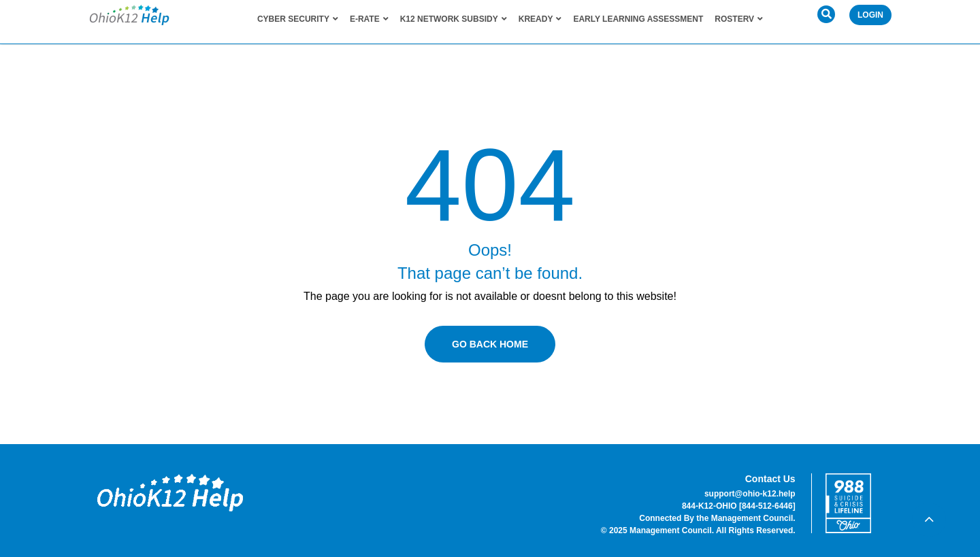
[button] (826, 14)
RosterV (739, 19)
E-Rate (369, 19)
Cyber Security (298, 19)
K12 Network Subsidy (454, 19)
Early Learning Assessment (638, 19)
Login (870, 15)
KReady (540, 19)
